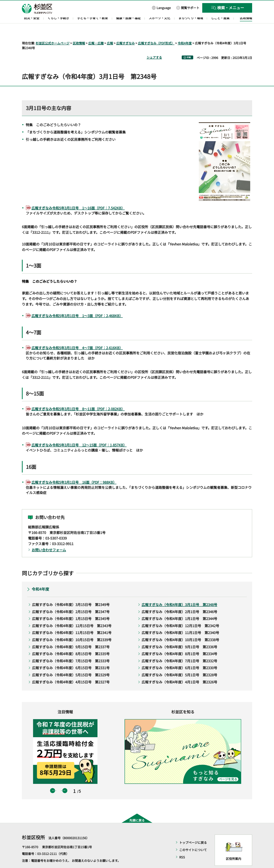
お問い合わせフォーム (49, 539)
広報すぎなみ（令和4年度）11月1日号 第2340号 (180, 622)
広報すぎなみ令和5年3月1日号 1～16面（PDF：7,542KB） (78, 197)
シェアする (154, 46)
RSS (182, 846)
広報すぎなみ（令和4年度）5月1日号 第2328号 (179, 664)
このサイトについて (193, 839)
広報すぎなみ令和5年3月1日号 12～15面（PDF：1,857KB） (79, 434)
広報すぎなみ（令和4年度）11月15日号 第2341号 (72, 622)
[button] (161, 8)
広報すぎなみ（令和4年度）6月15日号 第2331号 (71, 657)
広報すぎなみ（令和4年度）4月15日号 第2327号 (71, 671)
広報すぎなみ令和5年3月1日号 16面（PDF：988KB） (74, 471)
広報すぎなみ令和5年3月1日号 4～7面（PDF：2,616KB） (77, 337)
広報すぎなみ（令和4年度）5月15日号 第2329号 (71, 664)
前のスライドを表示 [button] (53, 779)
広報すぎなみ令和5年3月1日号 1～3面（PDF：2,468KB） (77, 304)
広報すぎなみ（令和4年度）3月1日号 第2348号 (179, 593)
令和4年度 (185, 32)
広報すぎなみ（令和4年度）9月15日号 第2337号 (71, 636)
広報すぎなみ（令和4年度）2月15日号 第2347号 (71, 600)
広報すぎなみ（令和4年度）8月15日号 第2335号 (71, 643)
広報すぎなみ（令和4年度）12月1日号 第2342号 (180, 614)
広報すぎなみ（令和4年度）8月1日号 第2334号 (179, 643)
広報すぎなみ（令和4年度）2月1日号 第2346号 (179, 600)
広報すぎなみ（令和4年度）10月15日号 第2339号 (72, 628)
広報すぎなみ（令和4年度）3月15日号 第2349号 (71, 593)
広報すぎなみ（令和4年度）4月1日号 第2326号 (179, 671)
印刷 (189, 46)
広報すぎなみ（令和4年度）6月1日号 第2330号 (179, 657)
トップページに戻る (193, 831)
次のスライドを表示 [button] (65, 779)
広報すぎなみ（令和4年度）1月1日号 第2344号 (179, 608)
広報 (110, 32)
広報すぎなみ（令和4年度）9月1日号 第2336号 (179, 636)
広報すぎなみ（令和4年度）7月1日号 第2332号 (179, 650)
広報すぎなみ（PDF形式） (156, 32)
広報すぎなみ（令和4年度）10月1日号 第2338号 (180, 628)
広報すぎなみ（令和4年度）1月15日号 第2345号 (71, 608)
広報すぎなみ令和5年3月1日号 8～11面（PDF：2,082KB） (78, 398)
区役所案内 (234, 847)
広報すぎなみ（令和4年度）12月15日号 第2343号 (72, 614)
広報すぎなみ (125, 32)
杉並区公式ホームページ (53, 32)
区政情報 (79, 32)
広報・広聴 (96, 32)
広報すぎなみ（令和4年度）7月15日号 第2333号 (71, 650)
